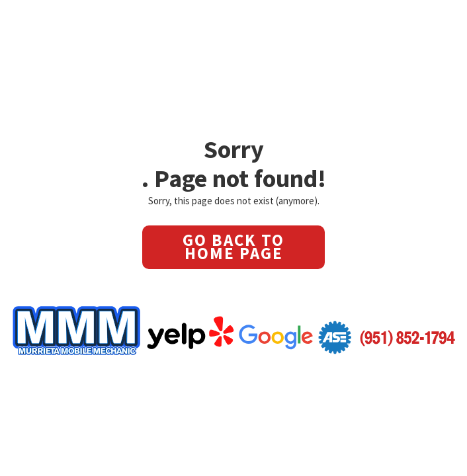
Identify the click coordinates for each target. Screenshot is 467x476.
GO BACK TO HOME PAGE (233, 247)
